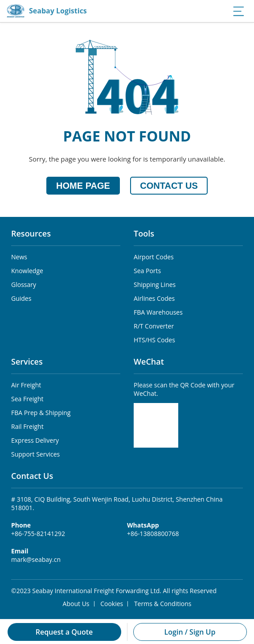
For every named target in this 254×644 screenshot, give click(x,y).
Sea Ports (147, 271)
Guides (21, 298)
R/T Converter (154, 326)
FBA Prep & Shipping (41, 413)
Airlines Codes (154, 298)
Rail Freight (27, 426)
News (19, 257)
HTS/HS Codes (154, 340)
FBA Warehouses (158, 312)
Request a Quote (64, 632)
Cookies (112, 604)
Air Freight (26, 385)
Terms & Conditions (163, 604)
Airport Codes (154, 257)
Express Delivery (35, 440)
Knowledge (27, 271)
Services (27, 361)
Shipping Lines (155, 285)
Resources (31, 233)
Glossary (24, 285)
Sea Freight (27, 399)
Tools (144, 233)
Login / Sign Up (190, 632)
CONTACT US (169, 186)
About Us (76, 604)
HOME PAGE (83, 186)
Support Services (35, 454)
